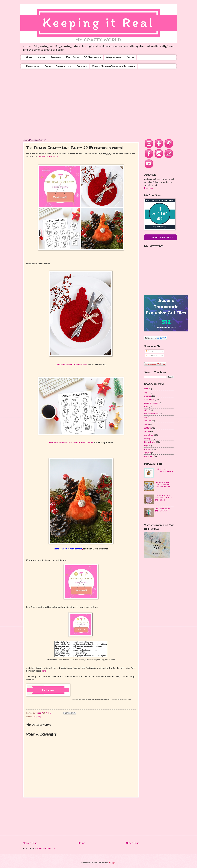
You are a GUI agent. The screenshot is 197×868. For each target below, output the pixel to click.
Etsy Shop (72, 57)
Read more (149, 188)
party (146, 424)
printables (149, 435)
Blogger (112, 863)
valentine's (149, 456)
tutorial (148, 449)
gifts (146, 410)
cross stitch (149, 399)
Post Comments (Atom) (45, 848)
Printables (33, 66)
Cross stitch (64, 66)
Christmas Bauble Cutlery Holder (71, 364)
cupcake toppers (151, 403)
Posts (149, 351)
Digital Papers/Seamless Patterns (114, 66)
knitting (148, 421)
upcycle (147, 453)
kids (146, 417)
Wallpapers (114, 57)
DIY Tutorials (92, 57)
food (146, 407)
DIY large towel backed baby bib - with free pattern (163, 485)
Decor (130, 57)
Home (29, 57)
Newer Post (30, 843)
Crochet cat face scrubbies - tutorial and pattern (163, 498)
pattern (147, 428)
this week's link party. (48, 156)
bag (146, 392)
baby (146, 389)
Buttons (56, 57)
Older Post (132, 843)
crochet (147, 396)
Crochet (82, 66)
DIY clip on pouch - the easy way (163, 510)
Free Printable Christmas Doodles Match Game (71, 442)
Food (48, 66)
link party (37, 717)
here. (44, 671)
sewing (147, 439)
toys (146, 446)
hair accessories (151, 414)
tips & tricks (150, 442)
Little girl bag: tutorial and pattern (164, 470)
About (41, 57)
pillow (147, 431)
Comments (152, 356)
